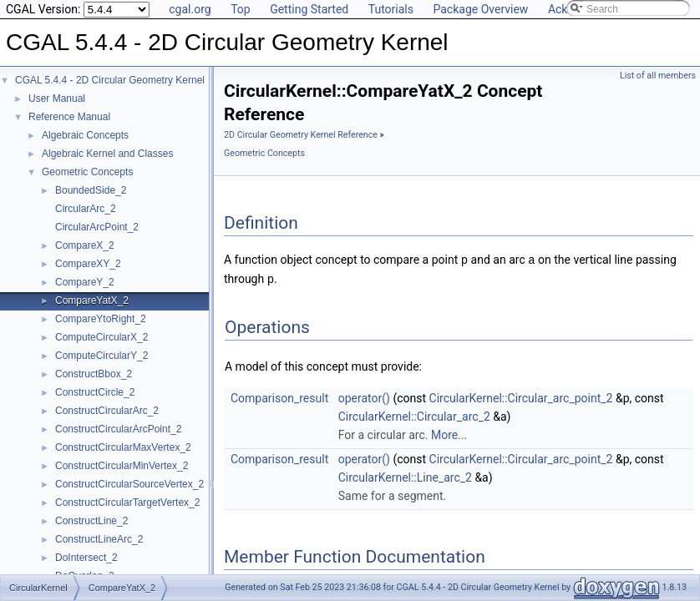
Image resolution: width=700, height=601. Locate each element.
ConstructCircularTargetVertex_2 (127, 503)
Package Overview (480, 9)
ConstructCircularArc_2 (107, 411)
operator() (364, 396)
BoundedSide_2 (91, 190)
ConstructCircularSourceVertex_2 (129, 484)
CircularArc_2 (86, 209)
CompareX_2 (85, 245)
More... (449, 433)
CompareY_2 (85, 282)
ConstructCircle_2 (95, 392)
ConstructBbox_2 (94, 374)
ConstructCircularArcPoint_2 (118, 429)
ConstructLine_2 (91, 521)
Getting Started (309, 9)
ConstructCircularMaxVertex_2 (123, 447)
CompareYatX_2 (92, 300)
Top (241, 9)
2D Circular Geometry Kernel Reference (301, 135)
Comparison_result (279, 396)
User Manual (57, 98)
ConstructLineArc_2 (99, 539)
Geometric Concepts (87, 172)
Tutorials (391, 9)
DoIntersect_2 (86, 558)
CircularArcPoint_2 (97, 227)
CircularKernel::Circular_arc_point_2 (521, 396)
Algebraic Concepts (85, 135)
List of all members (658, 76)
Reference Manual (69, 117)
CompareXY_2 (88, 264)
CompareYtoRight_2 (101, 319)
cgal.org (190, 9)
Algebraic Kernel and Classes (107, 154)
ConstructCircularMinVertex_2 (122, 466)
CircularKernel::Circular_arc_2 (414, 415)
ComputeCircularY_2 (101, 356)
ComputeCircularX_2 (101, 337)
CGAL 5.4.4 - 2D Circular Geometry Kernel (110, 80)
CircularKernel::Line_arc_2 (405, 476)
